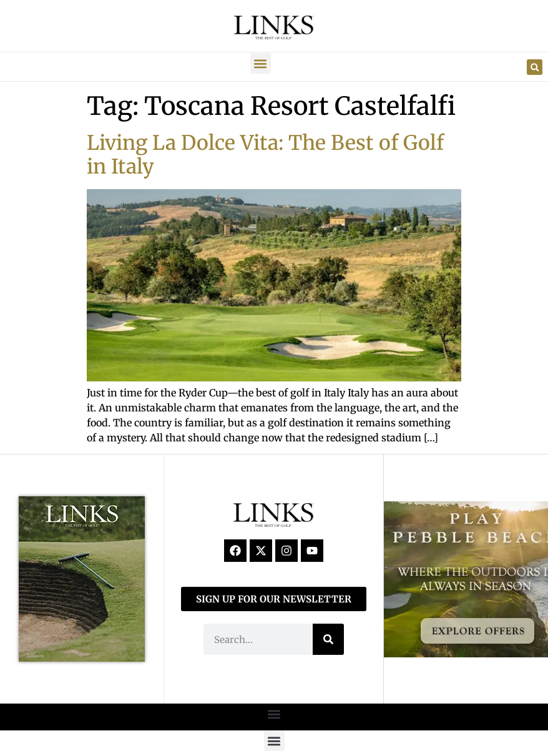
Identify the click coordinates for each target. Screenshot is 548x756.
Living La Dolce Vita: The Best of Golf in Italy (265, 155)
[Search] (328, 639)
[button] (261, 63)
